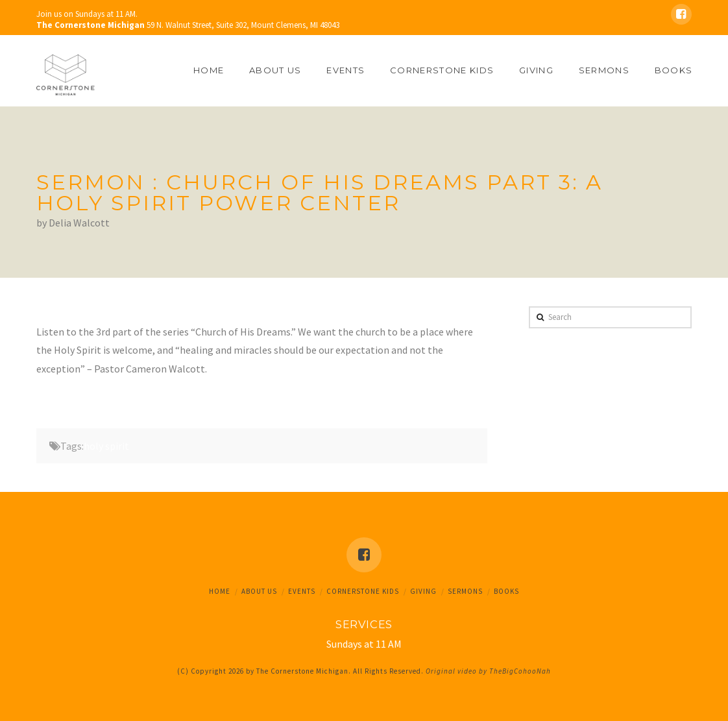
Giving (423, 591)
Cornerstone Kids (363, 591)
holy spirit (106, 446)
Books (506, 591)
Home (220, 591)
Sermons (465, 591)
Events (302, 591)
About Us (259, 591)
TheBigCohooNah (520, 671)
